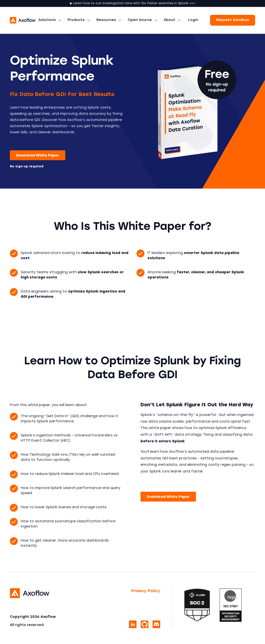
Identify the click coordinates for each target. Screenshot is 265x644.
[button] (50, 20)
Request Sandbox (233, 20)
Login (193, 20)
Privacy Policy (146, 591)
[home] (23, 20)
